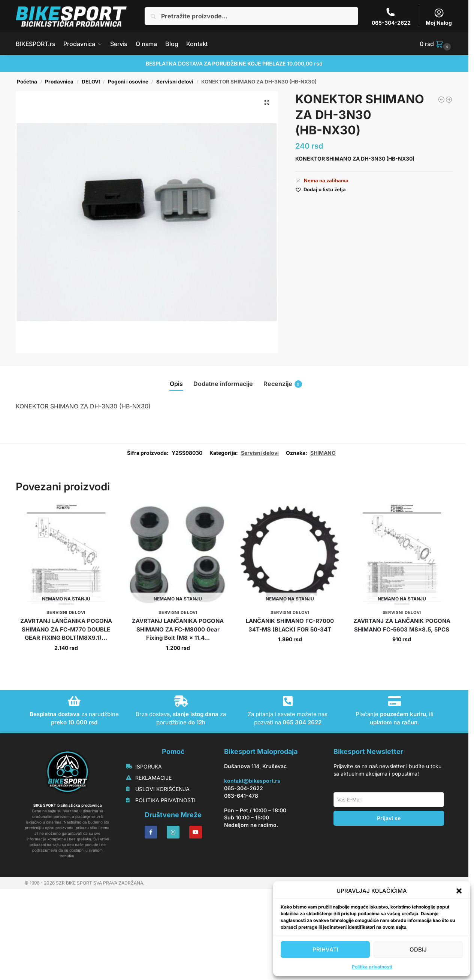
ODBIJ (418, 949)
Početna (27, 82)
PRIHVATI (325, 949)
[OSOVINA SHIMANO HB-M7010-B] (441, 100)
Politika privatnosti (372, 967)
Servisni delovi (175, 82)
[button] (459, 891)
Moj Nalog (439, 17)
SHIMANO (323, 542)
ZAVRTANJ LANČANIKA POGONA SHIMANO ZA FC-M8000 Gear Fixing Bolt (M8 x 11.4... (178, 719)
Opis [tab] (176, 384)
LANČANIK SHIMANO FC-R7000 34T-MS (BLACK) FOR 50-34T (290, 715)
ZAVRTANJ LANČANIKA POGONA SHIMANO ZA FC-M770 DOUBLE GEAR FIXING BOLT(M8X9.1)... (66, 719)
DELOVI (91, 82)
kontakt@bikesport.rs (252, 871)
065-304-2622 (391, 17)
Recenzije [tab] (283, 384)
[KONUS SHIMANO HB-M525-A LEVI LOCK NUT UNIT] (449, 100)
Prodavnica (59, 82)
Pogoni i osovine (128, 82)
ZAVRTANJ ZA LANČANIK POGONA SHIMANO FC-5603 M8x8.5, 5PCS (402, 715)
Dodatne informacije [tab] (223, 384)
